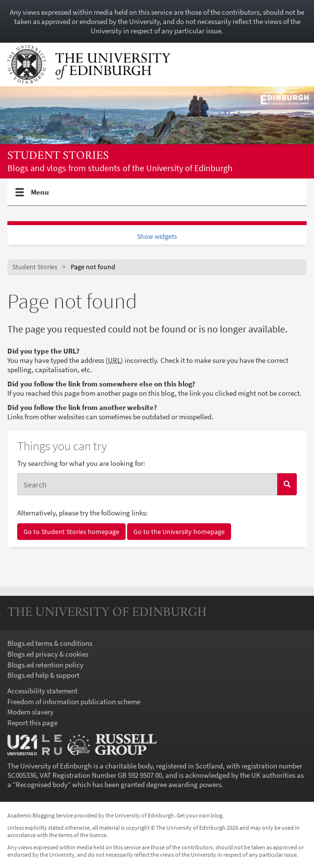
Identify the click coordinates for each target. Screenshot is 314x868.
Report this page (32, 723)
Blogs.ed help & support (43, 675)
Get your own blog (199, 815)
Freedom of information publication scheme (74, 702)
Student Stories (58, 156)
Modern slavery (30, 712)
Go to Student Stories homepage (71, 532)
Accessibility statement (42, 691)
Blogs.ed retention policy (45, 665)
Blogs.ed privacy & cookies (48, 654)
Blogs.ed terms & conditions (50, 643)
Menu (40, 196)
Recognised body (42, 784)
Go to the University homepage (179, 532)
